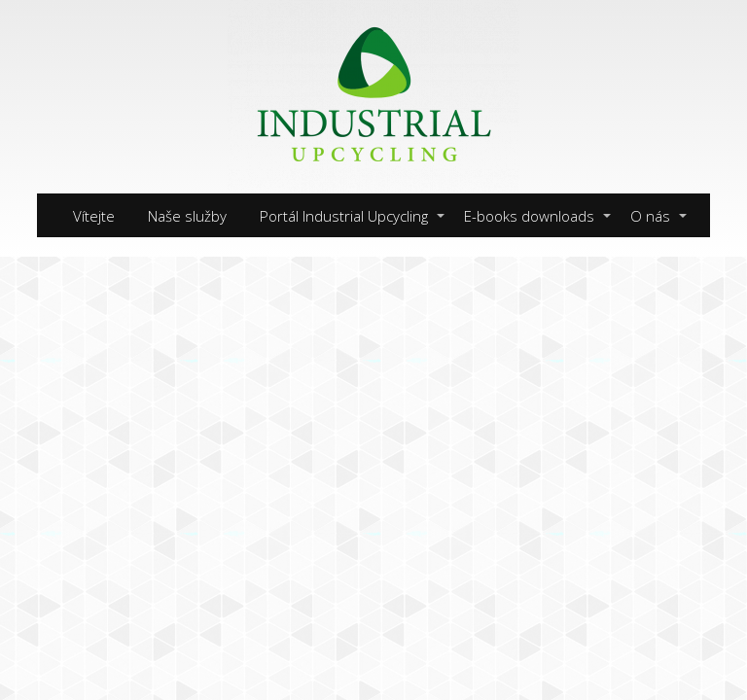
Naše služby (187, 216)
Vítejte (94, 216)
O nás (650, 216)
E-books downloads (529, 216)
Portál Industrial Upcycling (344, 216)
